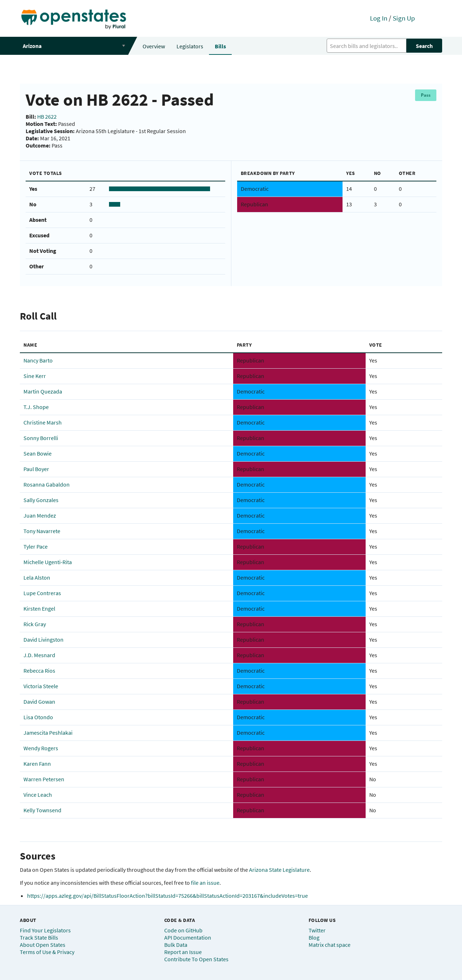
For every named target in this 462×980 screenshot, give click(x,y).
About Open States (43, 945)
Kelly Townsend (42, 810)
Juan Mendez (40, 515)
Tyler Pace (36, 546)
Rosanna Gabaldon (47, 484)
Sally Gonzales (41, 500)
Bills (220, 46)
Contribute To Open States (196, 959)
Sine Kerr (35, 376)
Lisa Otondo (38, 717)
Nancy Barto (38, 360)
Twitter (317, 930)
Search (424, 46)
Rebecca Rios (39, 671)
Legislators (190, 46)
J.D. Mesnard (39, 655)
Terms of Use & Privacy (47, 952)
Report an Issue (183, 952)
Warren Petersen (44, 779)
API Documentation (188, 937)
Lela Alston (37, 577)
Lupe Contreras (42, 593)
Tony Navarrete (42, 531)
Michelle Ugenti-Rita (48, 562)
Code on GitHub (183, 930)
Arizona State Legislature (279, 870)
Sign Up (404, 18)
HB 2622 (47, 117)
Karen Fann (37, 764)
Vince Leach (38, 795)
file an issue (205, 883)
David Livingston (43, 640)
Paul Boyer (36, 469)
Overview (154, 46)
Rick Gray (35, 624)
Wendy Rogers (41, 748)
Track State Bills (39, 937)
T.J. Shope (36, 407)
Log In (379, 18)
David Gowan (39, 702)
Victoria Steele (41, 686)
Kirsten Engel (39, 608)
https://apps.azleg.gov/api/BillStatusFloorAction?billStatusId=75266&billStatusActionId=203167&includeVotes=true (167, 896)
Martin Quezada (43, 391)
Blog (314, 937)
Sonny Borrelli (41, 438)
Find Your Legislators (45, 930)
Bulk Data (176, 945)
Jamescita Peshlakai (48, 733)
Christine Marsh (43, 422)
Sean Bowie (38, 453)
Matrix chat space (330, 945)
